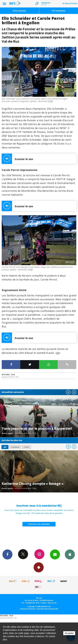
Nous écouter (71, 3)
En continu (19, 11)
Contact (44, 603)
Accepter (69, 633)
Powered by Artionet (28, 609)
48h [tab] (5, 447)
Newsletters (55, 554)
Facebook (7, 554)
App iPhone (70, 554)
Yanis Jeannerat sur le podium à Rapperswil (37, 428)
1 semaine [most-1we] (15, 447)
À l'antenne (59, 11)
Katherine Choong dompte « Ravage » (33, 484)
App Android (39, 567)
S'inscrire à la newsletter (39, 524)
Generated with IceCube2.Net (47, 609)
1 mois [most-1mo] (26, 447)
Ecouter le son (17, 159)
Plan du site (52, 603)
